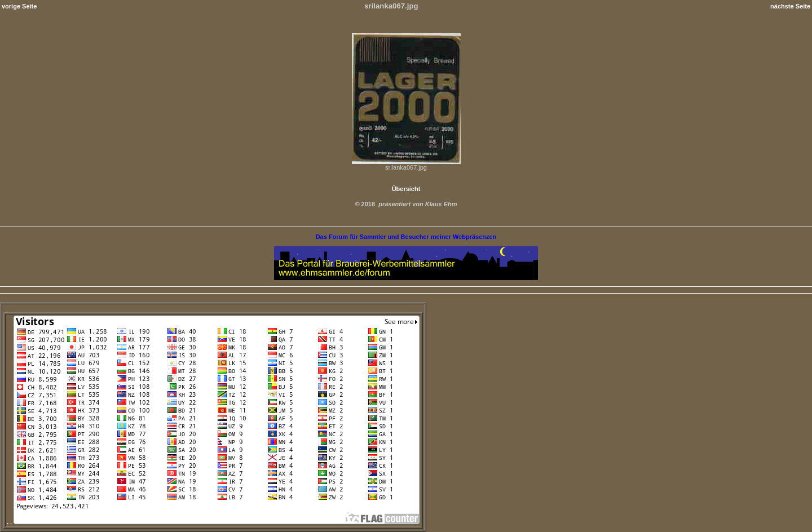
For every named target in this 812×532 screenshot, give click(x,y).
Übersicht (406, 189)
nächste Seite (790, 6)
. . (213, 522)
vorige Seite (19, 6)
